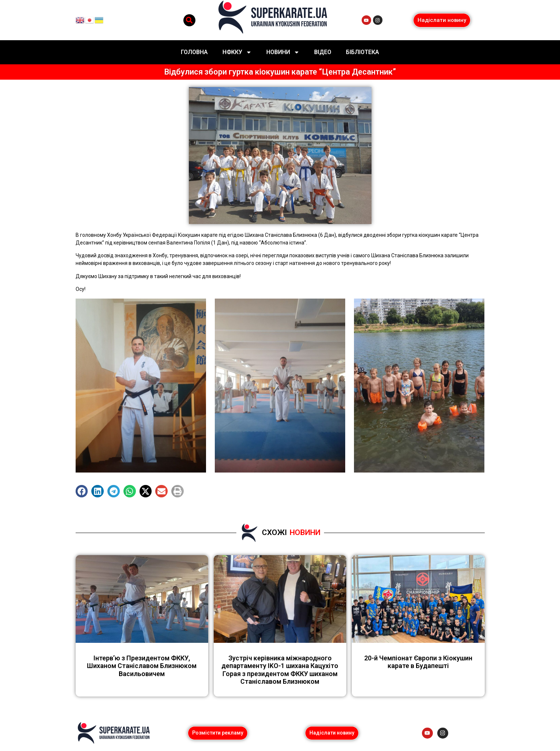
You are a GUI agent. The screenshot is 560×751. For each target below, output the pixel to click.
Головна (194, 52)
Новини (283, 52)
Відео (323, 52)
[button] (189, 20)
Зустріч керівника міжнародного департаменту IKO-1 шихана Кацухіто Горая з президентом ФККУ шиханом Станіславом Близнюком (280, 670)
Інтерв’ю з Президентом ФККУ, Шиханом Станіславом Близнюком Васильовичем (142, 666)
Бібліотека (363, 52)
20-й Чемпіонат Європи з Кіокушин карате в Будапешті (418, 662)
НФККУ (237, 52)
